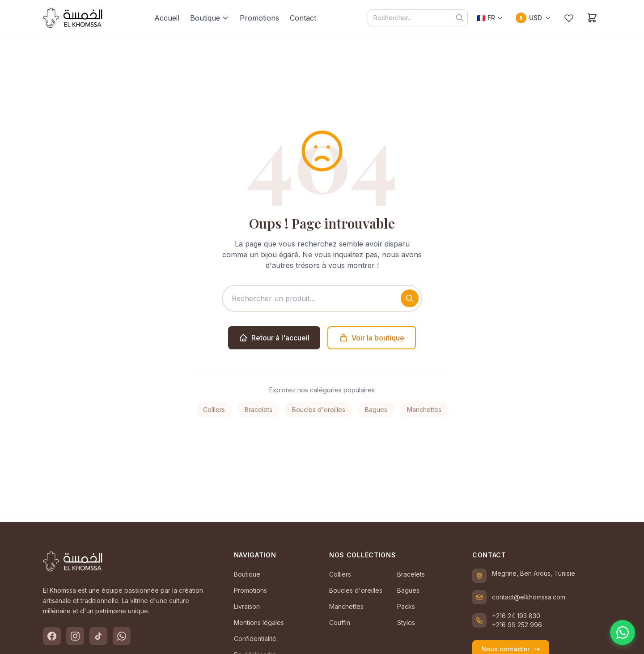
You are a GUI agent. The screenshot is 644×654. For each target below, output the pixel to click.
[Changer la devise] (533, 18)
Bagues (376, 410)
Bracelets (258, 410)
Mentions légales (259, 622)
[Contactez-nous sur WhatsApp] (623, 633)
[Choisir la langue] (490, 18)
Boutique (210, 18)
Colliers (214, 410)
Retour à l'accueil (274, 338)
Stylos (406, 622)
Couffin (340, 622)
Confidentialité (255, 639)
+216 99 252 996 (517, 625)
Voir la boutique (372, 338)
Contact (303, 18)
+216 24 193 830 (516, 616)
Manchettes (424, 410)
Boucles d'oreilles (319, 410)
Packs (406, 606)
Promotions (259, 18)
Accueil (167, 18)
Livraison (247, 606)
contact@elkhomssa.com (529, 597)
